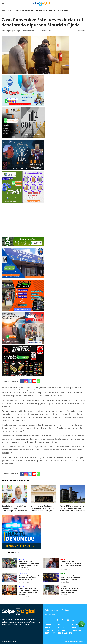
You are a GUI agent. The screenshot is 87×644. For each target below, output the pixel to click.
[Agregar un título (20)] (23, 187)
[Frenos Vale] (23, 328)
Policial (62, 625)
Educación (76, 630)
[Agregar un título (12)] (23, 122)
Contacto (66, 610)
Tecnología (50, 633)
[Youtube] (34, 381)
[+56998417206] (23, 361)
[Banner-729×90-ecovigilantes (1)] (23, 241)
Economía (49, 630)
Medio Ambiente (65, 633)
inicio (3, 11)
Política (75, 625)
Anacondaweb (81, 642)
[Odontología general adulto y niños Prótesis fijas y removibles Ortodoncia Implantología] (23, 90)
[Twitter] (30, 381)
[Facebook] (22, 381)
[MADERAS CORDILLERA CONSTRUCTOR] (23, 263)
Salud (48, 628)
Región (75, 628)
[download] (23, 295)
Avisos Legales (51, 615)
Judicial (11, 11)
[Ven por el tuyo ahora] (23, 220)
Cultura (62, 630)
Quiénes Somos (52, 610)
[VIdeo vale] (23, 155)
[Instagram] (26, 381)
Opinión (48, 625)
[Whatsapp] (38, 381)
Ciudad (61, 628)
